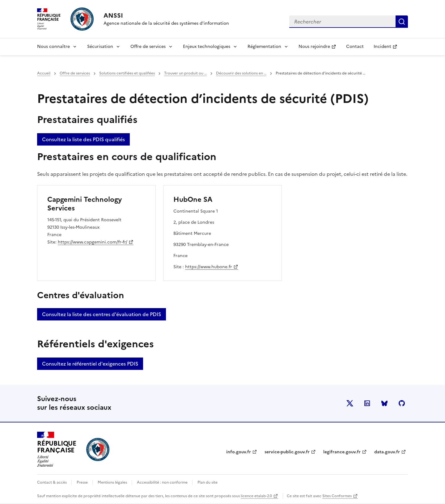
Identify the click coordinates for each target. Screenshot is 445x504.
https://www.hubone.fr (209, 267)
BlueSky (384, 403)
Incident (388, 48)
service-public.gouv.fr (287, 452)
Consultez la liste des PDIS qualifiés (83, 139)
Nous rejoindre (320, 48)
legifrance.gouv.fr (342, 452)
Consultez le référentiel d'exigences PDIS (90, 364)
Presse (83, 482)
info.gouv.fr (239, 452)
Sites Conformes (337, 496)
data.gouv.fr (387, 452)
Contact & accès (52, 482)
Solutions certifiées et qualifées (127, 73)
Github (402, 403)
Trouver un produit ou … (185, 73)
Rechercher (402, 22)
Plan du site (208, 482)
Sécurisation (100, 47)
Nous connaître (53, 47)
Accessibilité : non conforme (163, 482)
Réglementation (264, 47)
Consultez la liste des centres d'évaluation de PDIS (102, 314)
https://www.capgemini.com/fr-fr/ (93, 242)
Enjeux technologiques (207, 47)
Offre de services (148, 47)
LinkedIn (367, 403)
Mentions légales (113, 482)
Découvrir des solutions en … (241, 73)
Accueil (44, 73)
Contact (355, 47)
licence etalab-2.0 (256, 496)
